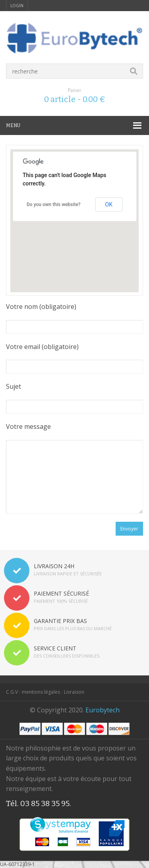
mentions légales (41, 692)
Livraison (74, 692)
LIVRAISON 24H (54, 566)
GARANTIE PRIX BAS (60, 621)
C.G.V (12, 692)
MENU (13, 125)
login (17, 6)
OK (109, 204)
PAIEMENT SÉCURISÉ (61, 593)
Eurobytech (103, 710)
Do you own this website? (54, 204)
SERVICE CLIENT (55, 648)
